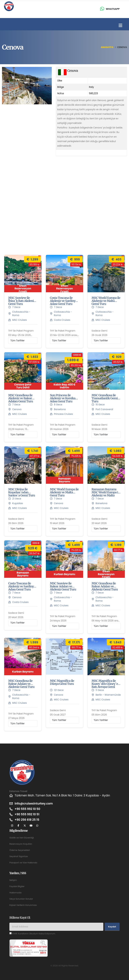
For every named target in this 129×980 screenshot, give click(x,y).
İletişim (13, 880)
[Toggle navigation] (120, 26)
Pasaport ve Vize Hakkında (23, 863)
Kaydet (112, 927)
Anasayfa (107, 47)
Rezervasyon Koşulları (21, 844)
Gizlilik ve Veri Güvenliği (22, 838)
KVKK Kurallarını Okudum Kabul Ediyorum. (34, 934)
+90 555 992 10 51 (27, 814)
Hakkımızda (15, 893)
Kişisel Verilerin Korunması (23, 905)
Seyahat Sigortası (19, 856)
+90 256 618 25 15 (27, 820)
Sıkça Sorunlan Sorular (21, 899)
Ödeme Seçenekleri (20, 850)
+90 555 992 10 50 (27, 809)
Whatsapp (113, 9)
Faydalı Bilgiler (17, 886)
